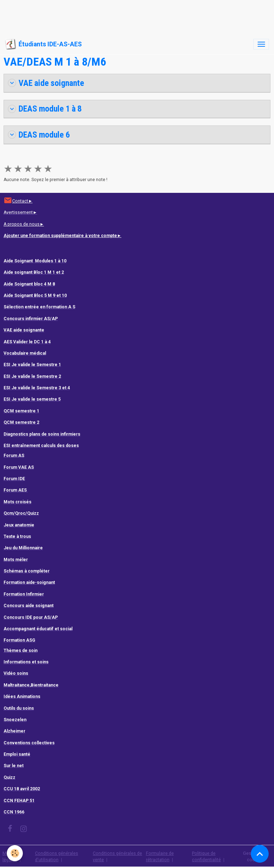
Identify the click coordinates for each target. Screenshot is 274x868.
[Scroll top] (260, 854)
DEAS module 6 (39, 135)
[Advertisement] (130, 16)
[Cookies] (15, 853)
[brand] (43, 44)
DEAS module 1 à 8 (45, 109)
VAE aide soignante (46, 83)
